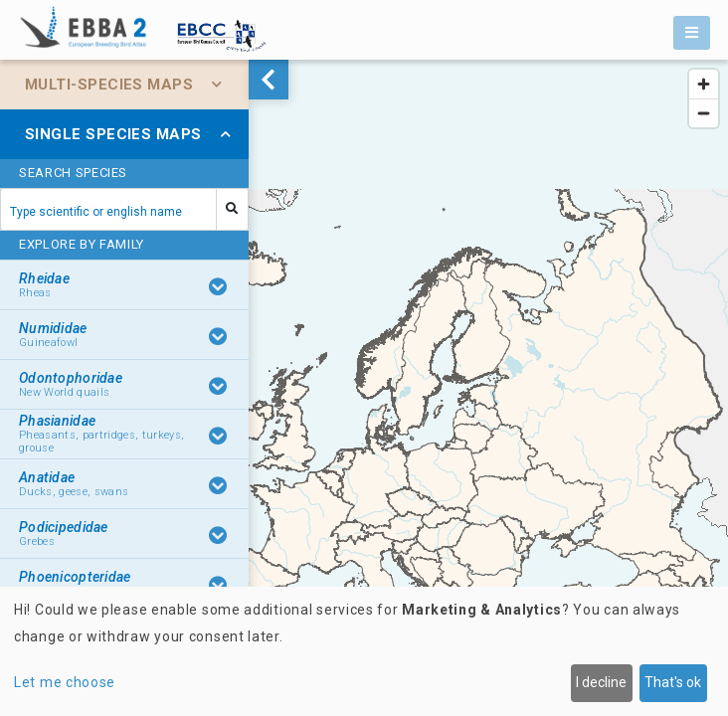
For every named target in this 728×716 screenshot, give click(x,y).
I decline (601, 682)
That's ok (673, 682)
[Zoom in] (704, 84)
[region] (364, 388)
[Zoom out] (704, 113)
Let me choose (65, 682)
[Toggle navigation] (692, 33)
